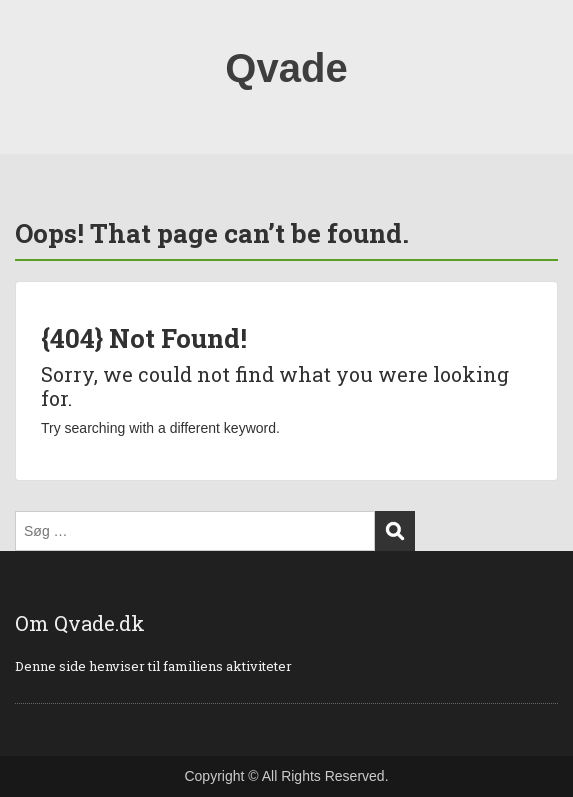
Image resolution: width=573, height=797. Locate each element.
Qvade (286, 68)
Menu (36, 34)
